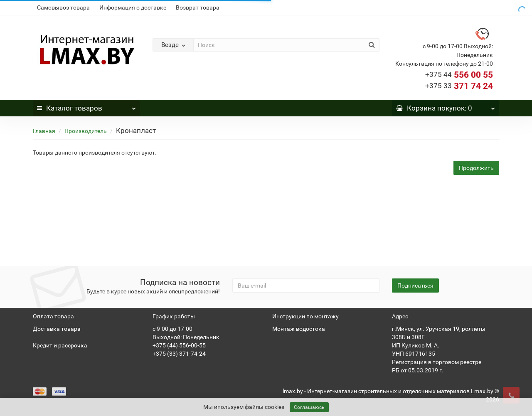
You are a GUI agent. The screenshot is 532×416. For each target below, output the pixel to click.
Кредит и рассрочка (60, 345)
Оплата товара (53, 316)
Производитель (86, 131)
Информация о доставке (133, 7)
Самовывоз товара (63, 7)
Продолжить (476, 168)
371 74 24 (459, 86)
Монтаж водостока (299, 329)
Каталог (86, 106)
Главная (44, 131)
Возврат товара (198, 7)
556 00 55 (459, 75)
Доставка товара (57, 329)
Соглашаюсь (309, 407)
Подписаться (415, 286)
